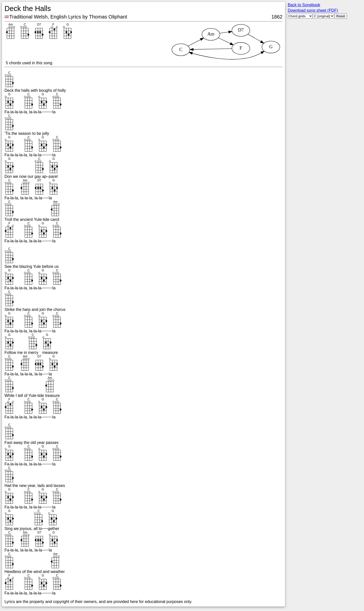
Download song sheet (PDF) (313, 10)
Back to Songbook (304, 5)
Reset (341, 16)
